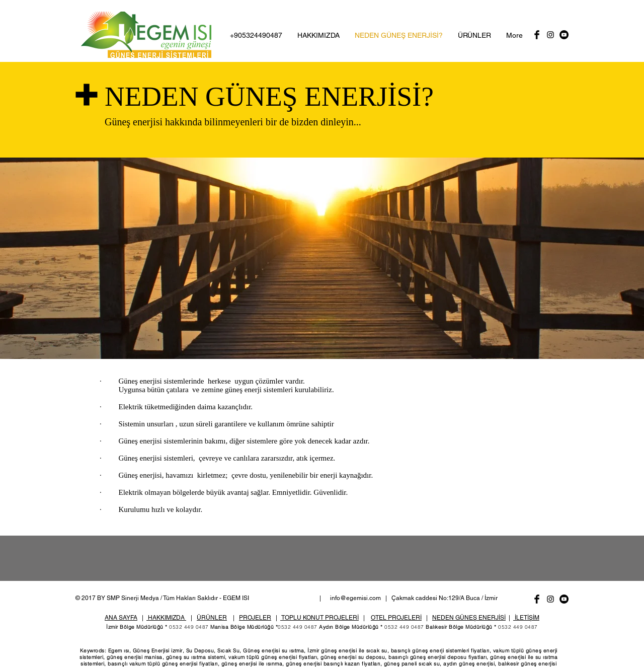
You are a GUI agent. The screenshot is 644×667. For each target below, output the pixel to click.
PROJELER (255, 618)
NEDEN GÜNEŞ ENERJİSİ (469, 618)
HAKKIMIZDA (166, 618)
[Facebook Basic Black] (537, 35)
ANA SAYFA (121, 618)
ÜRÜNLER (212, 618)
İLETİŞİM (526, 618)
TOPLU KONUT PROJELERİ (319, 618)
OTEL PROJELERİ (396, 618)
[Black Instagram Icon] (550, 35)
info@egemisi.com (355, 598)
